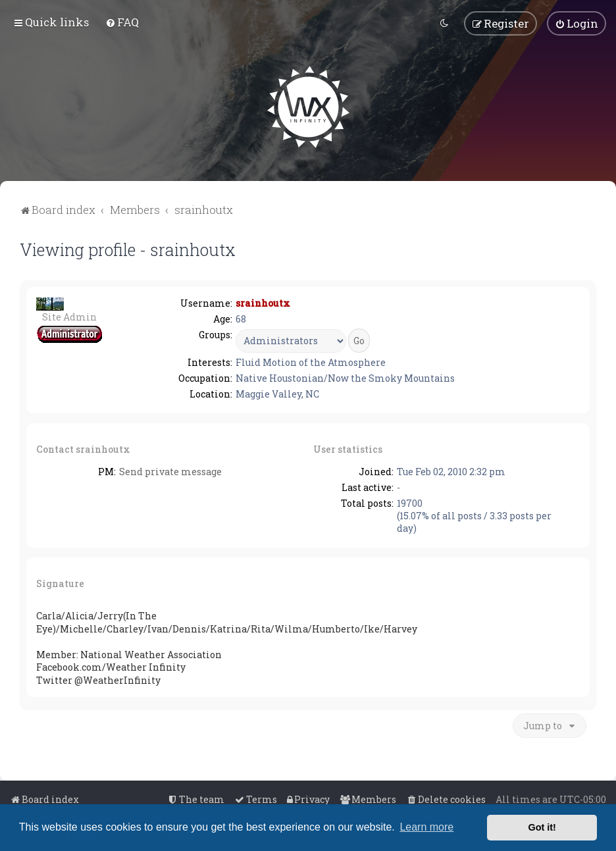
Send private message (170, 472)
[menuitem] (122, 22)
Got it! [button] (542, 827)
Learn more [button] (426, 827)
